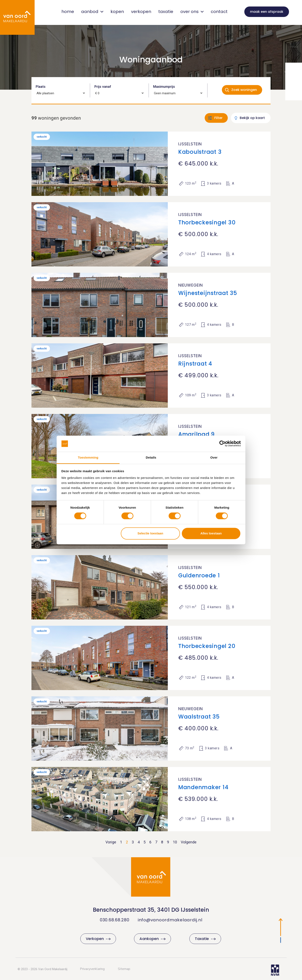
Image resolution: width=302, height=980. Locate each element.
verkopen (141, 12)
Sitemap (124, 969)
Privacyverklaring (92, 969)
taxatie (166, 12)
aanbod (92, 12)
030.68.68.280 (115, 920)
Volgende (189, 842)
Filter (218, 118)
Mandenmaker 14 (203, 787)
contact (219, 12)
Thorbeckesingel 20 (207, 646)
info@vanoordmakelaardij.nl (170, 920)
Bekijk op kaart (252, 118)
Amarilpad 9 (197, 434)
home (68, 12)
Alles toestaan (211, 533)
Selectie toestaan (150, 533)
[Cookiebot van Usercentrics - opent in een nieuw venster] (222, 444)
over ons (192, 12)
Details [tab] (151, 457)
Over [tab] (214, 457)
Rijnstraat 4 (195, 364)
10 (175, 842)
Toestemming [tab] (88, 457)
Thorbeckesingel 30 (207, 222)
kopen (117, 12)
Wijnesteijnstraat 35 (208, 293)
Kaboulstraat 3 (200, 152)
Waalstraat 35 (199, 717)
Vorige (111, 842)
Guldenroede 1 (199, 575)
